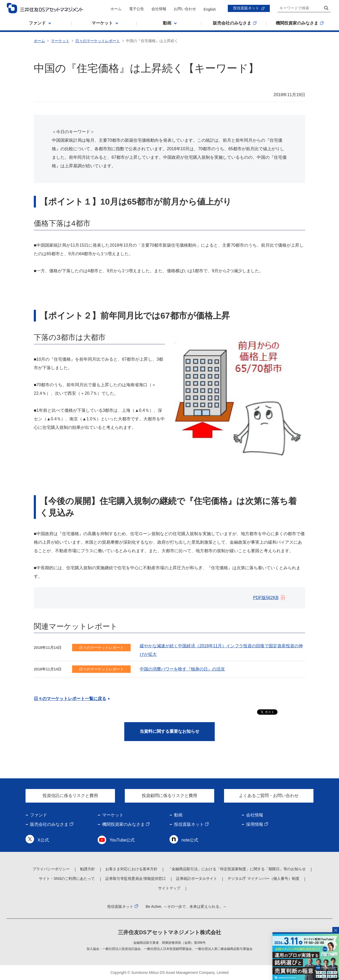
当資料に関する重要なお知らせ (169, 731)
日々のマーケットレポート (98, 41)
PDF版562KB (266, 598)
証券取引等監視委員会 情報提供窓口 (136, 879)
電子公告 (137, 9)
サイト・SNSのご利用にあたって (67, 879)
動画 (178, 815)
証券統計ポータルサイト (197, 879)
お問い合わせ (185, 9)
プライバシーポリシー (51, 869)
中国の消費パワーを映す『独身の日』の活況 (182, 669)
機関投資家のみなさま (123, 824)
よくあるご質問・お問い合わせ (269, 796)
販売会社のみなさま (49, 824)
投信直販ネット (246, 8)
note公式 (190, 840)
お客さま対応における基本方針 (131, 869)
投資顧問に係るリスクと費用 (169, 796)
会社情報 (159, 9)
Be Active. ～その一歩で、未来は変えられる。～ (186, 906)
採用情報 (255, 824)
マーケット (60, 41)
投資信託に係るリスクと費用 (70, 796)
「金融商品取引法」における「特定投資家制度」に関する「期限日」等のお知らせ (237, 869)
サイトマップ (169, 888)
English (210, 9)
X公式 (43, 840)
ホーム (116, 9)
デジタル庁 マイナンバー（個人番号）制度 (263, 879)
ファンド (39, 815)
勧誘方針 (88, 869)
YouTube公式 (122, 840)
